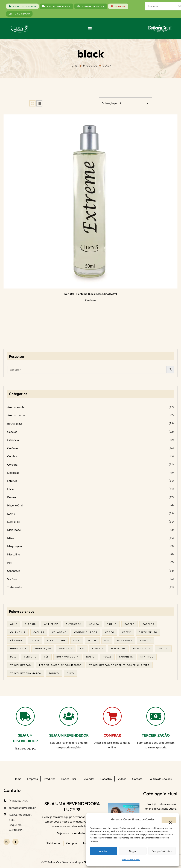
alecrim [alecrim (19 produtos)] (31, 624)
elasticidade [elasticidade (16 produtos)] (56, 640)
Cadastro (106, 779)
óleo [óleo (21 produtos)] (70, 673)
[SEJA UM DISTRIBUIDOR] (25, 716)
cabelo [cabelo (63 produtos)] (130, 624)
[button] (169, 820)
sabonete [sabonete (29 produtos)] (126, 657)
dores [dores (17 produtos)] (35, 640)
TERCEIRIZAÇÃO (156, 735)
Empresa (33, 779)
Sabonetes (14, 571)
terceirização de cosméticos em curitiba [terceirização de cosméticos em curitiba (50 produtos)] (119, 665)
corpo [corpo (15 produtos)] (110, 632)
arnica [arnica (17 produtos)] (94, 624)
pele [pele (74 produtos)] (13, 657)
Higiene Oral (15, 505)
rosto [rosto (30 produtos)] (91, 657)
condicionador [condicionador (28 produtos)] (86, 632)
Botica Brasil (15, 423)
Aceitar (103, 851)
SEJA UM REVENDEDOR (69, 735)
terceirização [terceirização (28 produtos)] (21, 665)
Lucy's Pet (13, 522)
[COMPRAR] (112, 716)
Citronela (13, 440)
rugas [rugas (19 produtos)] (107, 657)
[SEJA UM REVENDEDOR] (69, 716)
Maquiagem (14, 546)
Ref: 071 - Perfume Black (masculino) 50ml (91, 294)
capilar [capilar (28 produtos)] (39, 632)
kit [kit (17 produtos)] (82, 649)
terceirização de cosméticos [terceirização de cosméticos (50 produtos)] (60, 665)
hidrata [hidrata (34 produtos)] (146, 640)
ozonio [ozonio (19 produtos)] (163, 649)
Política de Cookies (131, 859)
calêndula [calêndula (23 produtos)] (18, 632)
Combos (12, 456)
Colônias (91, 300)
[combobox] (125, 103)
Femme (12, 497)
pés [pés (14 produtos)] (46, 657)
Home (74, 66)
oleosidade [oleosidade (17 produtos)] (142, 649)
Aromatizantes (16, 415)
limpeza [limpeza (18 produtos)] (98, 649)
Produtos (90, 66)
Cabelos (12, 432)
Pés (9, 562)
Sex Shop (13, 579)
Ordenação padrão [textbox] (112, 103)
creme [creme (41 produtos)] (127, 632)
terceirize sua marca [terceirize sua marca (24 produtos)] (26, 673)
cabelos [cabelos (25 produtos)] (148, 624)
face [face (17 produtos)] (77, 640)
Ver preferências (162, 851)
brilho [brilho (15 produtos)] (112, 624)
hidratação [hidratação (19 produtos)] (43, 649)
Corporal (13, 464)
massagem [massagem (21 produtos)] (118, 649)
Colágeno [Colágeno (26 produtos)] (59, 632)
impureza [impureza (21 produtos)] (66, 649)
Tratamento (14, 587)
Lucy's (11, 513)
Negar (133, 851)
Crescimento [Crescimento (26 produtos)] (148, 632)
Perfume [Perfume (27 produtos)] (30, 657)
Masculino (14, 554)
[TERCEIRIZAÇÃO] (156, 716)
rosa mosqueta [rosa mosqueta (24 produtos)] (67, 657)
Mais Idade (14, 530)
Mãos (11, 538)
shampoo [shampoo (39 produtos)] (147, 657)
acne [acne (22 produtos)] (14, 624)
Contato (137, 779)
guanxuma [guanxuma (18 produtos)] (125, 640)
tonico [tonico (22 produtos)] (54, 673)
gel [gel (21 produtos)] (107, 640)
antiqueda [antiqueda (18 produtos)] (74, 624)
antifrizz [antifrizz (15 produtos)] (51, 624)
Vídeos (122, 779)
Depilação (13, 473)
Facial (11, 489)
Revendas (88, 779)
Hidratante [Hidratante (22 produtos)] (18, 649)
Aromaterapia (16, 407)
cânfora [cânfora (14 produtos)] (17, 640)
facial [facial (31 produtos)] (92, 640)
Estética (12, 481)
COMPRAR (112, 735)
